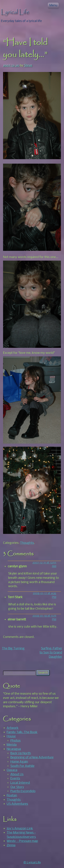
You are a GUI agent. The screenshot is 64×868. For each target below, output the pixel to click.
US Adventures (17, 804)
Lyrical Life (15, 12)
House (11, 736)
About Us (17, 774)
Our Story (17, 787)
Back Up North (21, 753)
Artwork (13, 728)
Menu (53, 5)
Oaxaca (12, 770)
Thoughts (27, 543)
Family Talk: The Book (22, 732)
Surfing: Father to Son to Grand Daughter (51, 653)
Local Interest (20, 783)
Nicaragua (14, 749)
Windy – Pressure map (22, 841)
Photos (16, 741)
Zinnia (11, 845)
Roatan (12, 796)
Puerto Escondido (23, 791)
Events (15, 779)
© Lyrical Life (32, 863)
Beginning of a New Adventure (32, 757)
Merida (12, 745)
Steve (28, 66)
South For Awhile (22, 766)
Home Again (19, 762)
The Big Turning (13, 649)
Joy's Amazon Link (20, 829)
